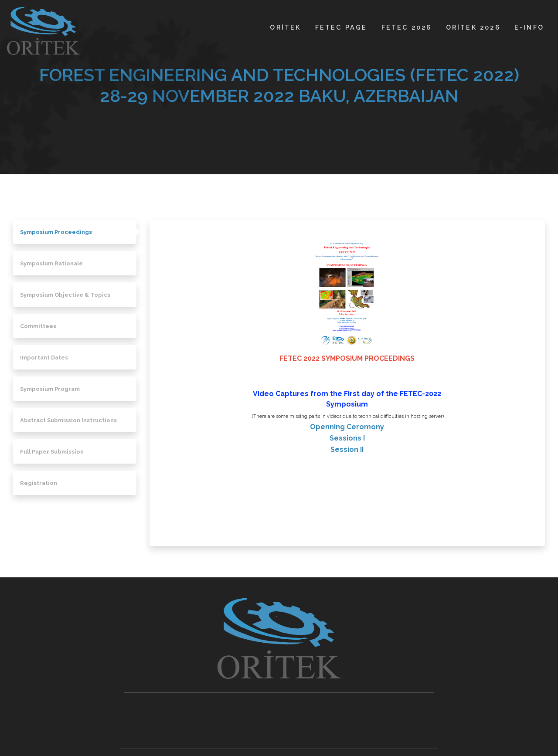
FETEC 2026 (407, 27)
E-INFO (529, 27)
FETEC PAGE (341, 27)
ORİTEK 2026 (473, 27)
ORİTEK (285, 27)
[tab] (75, 232)
